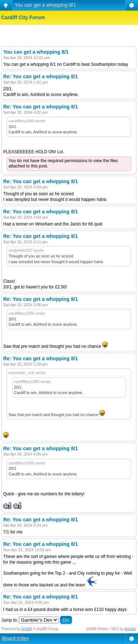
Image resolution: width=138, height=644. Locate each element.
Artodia (130, 629)
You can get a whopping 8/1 (45, 5)
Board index (16, 638)
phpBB (27, 629)
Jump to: (10, 620)
